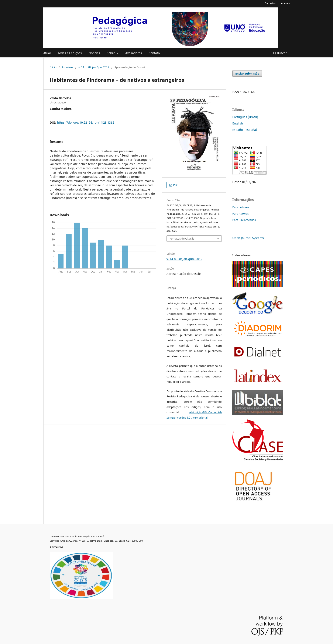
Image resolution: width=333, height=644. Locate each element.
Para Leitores (241, 207)
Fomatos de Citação (182, 239)
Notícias (94, 53)
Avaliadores (134, 53)
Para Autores (241, 213)
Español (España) (245, 130)
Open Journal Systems (248, 238)
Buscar (280, 53)
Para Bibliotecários (244, 220)
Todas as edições (70, 53)
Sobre (111, 53)
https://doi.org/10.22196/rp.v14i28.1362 (86, 122)
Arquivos (67, 67)
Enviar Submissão (247, 73)
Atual (47, 53)
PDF (175, 185)
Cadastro (270, 3)
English (238, 123)
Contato (154, 53)
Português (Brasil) (245, 117)
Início (53, 67)
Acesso (285, 3)
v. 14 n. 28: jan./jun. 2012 (94, 67)
